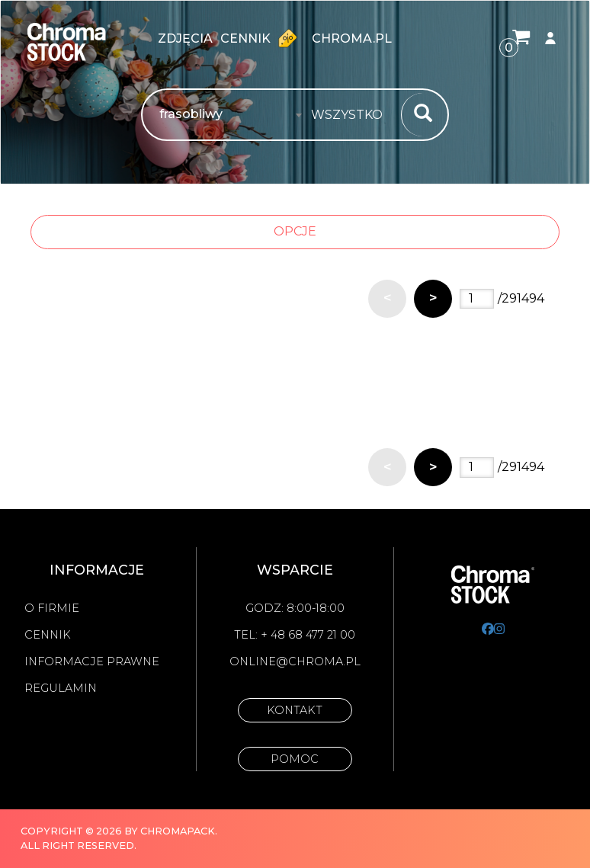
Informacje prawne (92, 661)
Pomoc (295, 759)
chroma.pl (352, 38)
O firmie (52, 608)
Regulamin (61, 688)
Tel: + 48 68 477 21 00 (295, 635)
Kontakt (295, 710)
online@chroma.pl (295, 661)
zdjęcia (185, 38)
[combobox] (351, 115)
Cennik (262, 38)
